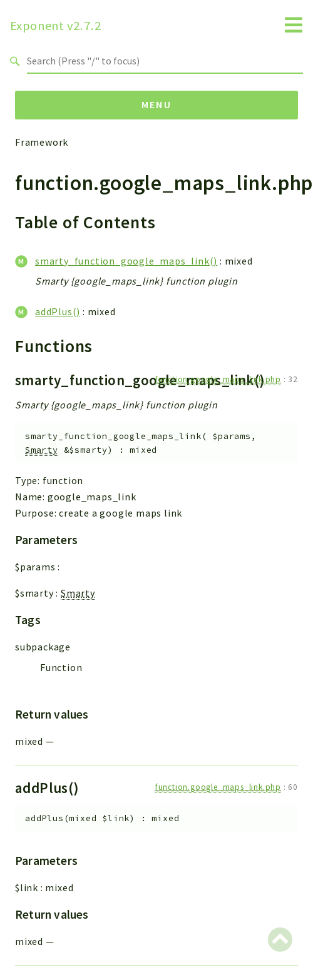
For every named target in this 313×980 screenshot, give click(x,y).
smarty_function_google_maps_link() (126, 261)
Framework (42, 142)
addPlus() (58, 311)
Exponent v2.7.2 (56, 26)
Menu (157, 104)
